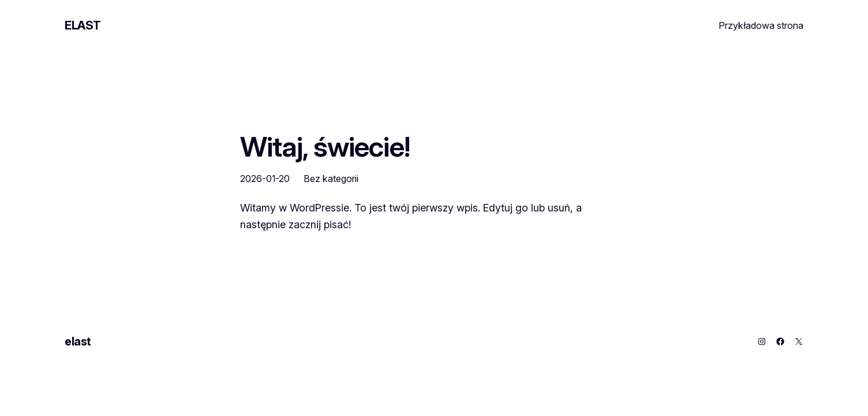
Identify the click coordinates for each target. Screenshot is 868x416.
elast (83, 25)
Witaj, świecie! (325, 146)
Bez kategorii (331, 179)
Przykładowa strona (761, 25)
